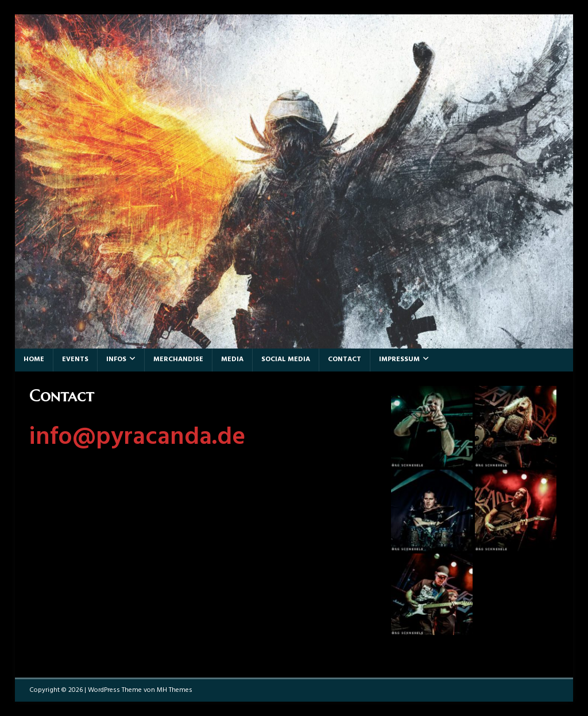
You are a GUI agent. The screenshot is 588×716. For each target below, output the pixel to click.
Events (75, 359)
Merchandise (178, 359)
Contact (345, 359)
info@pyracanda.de (137, 438)
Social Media (286, 359)
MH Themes (175, 690)
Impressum (399, 359)
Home (34, 359)
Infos (116, 359)
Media (232, 359)
